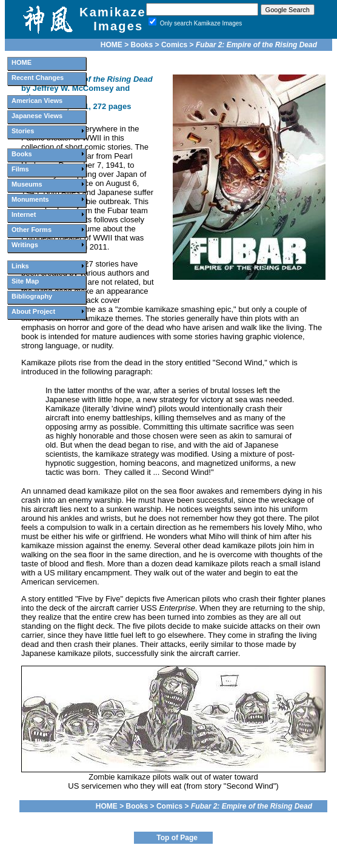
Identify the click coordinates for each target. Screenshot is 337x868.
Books (142, 45)
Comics (174, 45)
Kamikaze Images (113, 19)
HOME (112, 45)
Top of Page (177, 838)
